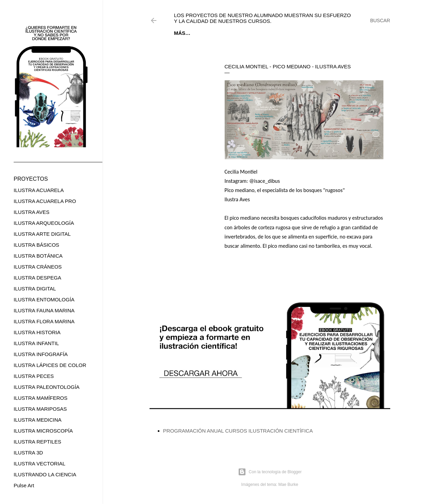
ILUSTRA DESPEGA (37, 278)
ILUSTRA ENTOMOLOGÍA (44, 299)
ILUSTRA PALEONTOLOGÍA (47, 387)
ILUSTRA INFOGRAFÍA (41, 354)
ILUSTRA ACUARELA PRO (45, 201)
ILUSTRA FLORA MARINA (44, 321)
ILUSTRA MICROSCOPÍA (43, 431)
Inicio (182, 33)
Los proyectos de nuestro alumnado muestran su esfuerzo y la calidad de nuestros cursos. (263, 18)
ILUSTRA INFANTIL (36, 343)
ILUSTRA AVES (32, 212)
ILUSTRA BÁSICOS (36, 245)
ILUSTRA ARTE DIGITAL (42, 234)
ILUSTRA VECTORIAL (39, 464)
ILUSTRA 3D (28, 453)
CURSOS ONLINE (266, 33)
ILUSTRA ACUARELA (39, 190)
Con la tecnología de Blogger (270, 472)
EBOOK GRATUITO (217, 33)
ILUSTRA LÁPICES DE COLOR (50, 365)
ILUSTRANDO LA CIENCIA (45, 474)
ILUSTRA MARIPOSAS (40, 409)
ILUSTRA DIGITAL (35, 289)
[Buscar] (380, 21)
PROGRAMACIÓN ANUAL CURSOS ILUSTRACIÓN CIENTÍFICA (238, 431)
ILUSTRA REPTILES (37, 442)
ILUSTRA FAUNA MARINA (44, 310)
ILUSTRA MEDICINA (38, 420)
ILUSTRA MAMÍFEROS (41, 398)
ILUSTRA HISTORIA (37, 332)
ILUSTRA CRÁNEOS (38, 267)
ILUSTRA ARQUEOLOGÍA (44, 223)
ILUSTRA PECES (34, 376)
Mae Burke (288, 485)
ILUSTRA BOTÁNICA (38, 256)
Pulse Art (24, 485)
